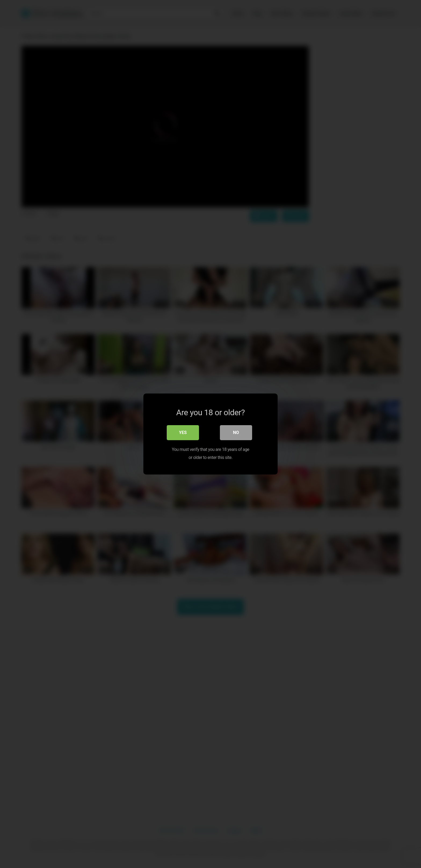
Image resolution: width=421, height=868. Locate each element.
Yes (183, 433)
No (236, 433)
